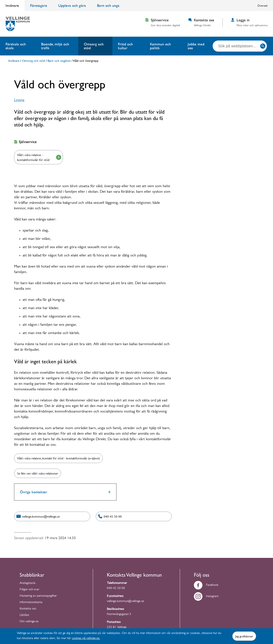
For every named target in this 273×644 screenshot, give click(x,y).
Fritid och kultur (125, 46)
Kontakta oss (28, 609)
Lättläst (24, 615)
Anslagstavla (28, 583)
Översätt (262, 6)
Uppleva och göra (72, 5)
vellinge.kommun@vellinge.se (125, 601)
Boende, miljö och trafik (55, 46)
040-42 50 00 (116, 588)
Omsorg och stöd (94, 46)
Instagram (206, 597)
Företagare (39, 5)
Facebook (206, 585)
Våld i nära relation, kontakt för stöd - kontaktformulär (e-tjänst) (58, 458)
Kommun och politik (160, 46)
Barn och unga (108, 5)
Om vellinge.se (29, 622)
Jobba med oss (196, 46)
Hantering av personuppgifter (38, 596)
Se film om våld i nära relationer (38, 473)
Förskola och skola (16, 46)
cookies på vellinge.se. (86, 639)
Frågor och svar (29, 590)
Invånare (12, 5)
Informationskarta (31, 603)
